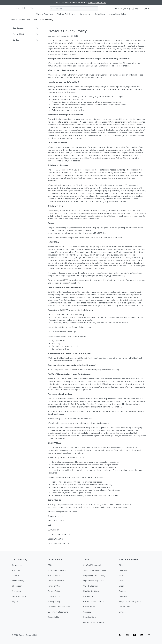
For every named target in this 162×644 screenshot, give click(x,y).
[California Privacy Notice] (59, 607)
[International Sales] (117, 15)
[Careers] (16, 576)
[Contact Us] (17, 566)
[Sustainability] (18, 581)
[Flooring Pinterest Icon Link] (134, 635)
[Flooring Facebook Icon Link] (120, 635)
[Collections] (100, 15)
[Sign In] (15, 602)
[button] (26, 28)
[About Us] (16, 571)
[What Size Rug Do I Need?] (95, 571)
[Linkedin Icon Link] (142, 635)
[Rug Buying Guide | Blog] (94, 576)
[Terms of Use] (54, 586)
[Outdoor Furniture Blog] (94, 623)
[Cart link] (147, 9)
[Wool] (121, 586)
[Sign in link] (137, 9)
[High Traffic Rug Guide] (93, 581)
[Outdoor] (123, 612)
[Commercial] (85, 14)
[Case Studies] (89, 607)
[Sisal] (121, 566)
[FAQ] (50, 566)
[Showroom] (17, 586)
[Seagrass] (123, 571)
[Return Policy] (54, 576)
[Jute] (121, 576)
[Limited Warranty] (56, 581)
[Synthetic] (123, 597)
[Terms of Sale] (54, 592)
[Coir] (121, 581)
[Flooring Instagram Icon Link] (127, 635)
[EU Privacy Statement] (58, 612)
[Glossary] (87, 612)
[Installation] (88, 597)
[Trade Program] (19, 597)
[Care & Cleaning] (91, 586)
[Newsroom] (17, 592)
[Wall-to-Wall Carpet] (66, 14)
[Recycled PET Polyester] (130, 602)
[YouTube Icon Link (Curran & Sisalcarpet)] (149, 635)
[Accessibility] (53, 618)
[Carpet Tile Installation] (94, 602)
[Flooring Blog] (89, 618)
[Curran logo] (23, 9)
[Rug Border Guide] (91, 592)
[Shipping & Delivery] (57, 571)
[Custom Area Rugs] (45, 14)
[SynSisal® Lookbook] (92, 566)
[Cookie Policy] (54, 597)
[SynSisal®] (123, 592)
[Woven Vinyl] (125, 607)
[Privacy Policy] (54, 602)
